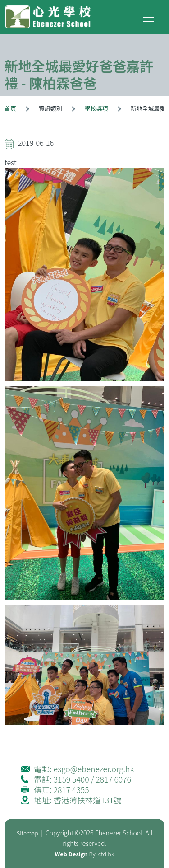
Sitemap (27, 833)
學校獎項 (96, 108)
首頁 (10, 108)
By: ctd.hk (85, 854)
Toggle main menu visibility (149, 16)
